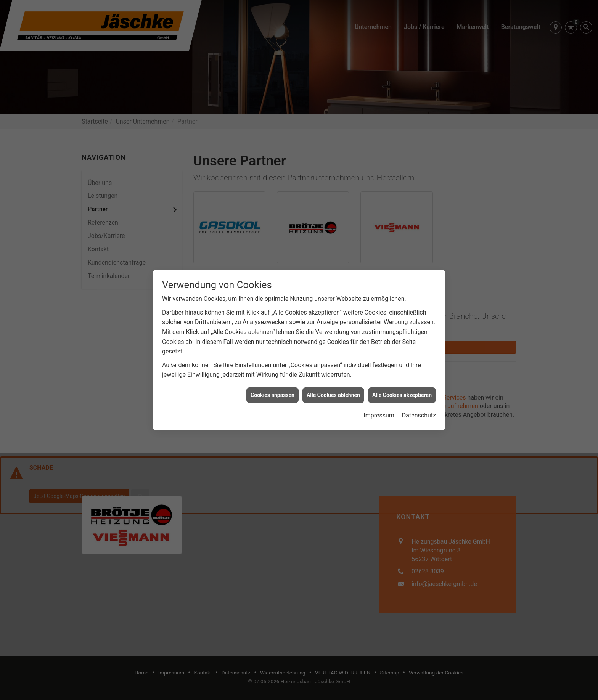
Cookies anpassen (272, 379)
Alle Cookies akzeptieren (402, 379)
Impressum (379, 400)
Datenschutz (419, 400)
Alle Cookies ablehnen (333, 379)
